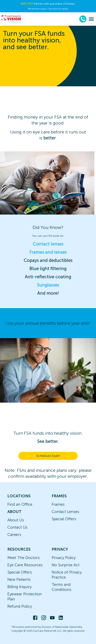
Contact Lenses (65, 512)
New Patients (19, 579)
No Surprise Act (66, 565)
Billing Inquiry (19, 587)
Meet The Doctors (24, 558)
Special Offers (64, 519)
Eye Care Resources (25, 565)
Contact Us (17, 527)
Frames (58, 504)
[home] (11, 19)
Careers (14, 534)
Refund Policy (20, 606)
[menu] (91, 19)
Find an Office (20, 504)
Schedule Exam (48, 456)
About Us (16, 520)
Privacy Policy (64, 558)
